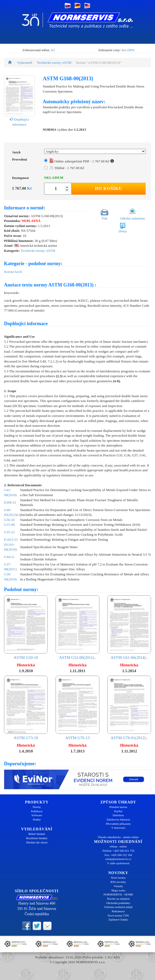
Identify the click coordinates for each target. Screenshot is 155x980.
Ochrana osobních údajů (118, 907)
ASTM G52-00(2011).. (77, 628)
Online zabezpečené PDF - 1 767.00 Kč (82, 161)
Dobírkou (118, 815)
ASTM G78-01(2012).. (129, 708)
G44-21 (9, 557)
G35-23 (9, 532)
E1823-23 (11, 539)
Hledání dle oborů (37, 842)
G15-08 (9, 525)
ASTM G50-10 (26, 628)
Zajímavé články (118, 919)
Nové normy (118, 878)
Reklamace (118, 911)
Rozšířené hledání (37, 838)
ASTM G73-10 (26, 708)
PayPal (118, 811)
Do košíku (109, 188)
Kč (53, 50)
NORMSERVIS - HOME (118, 894)
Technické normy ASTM (54, 63)
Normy (37, 807)
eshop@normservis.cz (118, 859)
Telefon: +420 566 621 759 (118, 851)
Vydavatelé (25, 63)
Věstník (118, 886)
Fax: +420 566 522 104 (118, 855)
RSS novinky (118, 882)
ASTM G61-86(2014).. (129, 628)
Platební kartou (118, 807)
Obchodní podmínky (118, 903)
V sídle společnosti (118, 863)
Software (37, 815)
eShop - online (118, 846)
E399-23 (10, 502)
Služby (37, 819)
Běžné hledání (37, 834)
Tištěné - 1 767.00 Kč (67, 168)
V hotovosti (118, 828)
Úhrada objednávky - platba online (118, 837)
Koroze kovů (13, 272)
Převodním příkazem (118, 824)
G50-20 (9, 520)
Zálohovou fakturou (118, 819)
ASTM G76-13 (77, 708)
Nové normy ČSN (118, 915)
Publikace (37, 811)
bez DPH (128, 50)
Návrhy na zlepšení (118, 899)
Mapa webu (118, 890)
